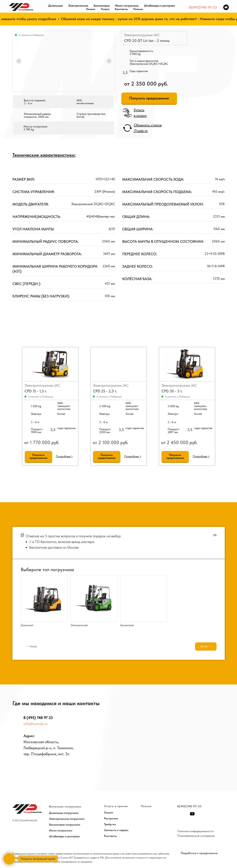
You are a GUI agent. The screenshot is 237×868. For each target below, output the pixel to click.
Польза (138, 9)
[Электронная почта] (226, 7)
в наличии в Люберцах (109, 397)
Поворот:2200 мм (105, 431)
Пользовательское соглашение (196, 836)
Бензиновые (102, 6)
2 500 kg (105, 406)
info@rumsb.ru (35, 724)
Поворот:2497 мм (174, 431)
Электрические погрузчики (67, 819)
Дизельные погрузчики (64, 813)
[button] (149, 98)
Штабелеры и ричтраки (159, 6)
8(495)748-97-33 (203, 7)
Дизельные (56, 6)
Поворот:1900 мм (37, 431)
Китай (130, 414)
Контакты (121, 9)
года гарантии (135, 428)
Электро (104, 414)
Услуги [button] (105, 9)
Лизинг (91, 9)
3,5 (121, 430)
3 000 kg (173, 406)
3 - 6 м (103, 422)
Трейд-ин (110, 824)
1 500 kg (36, 406)
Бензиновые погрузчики (65, 825)
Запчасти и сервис (116, 830)
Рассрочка (111, 818)
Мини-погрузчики (127, 6)
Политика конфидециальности (195, 831)
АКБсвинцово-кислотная (132, 406)
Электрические (78, 6)
